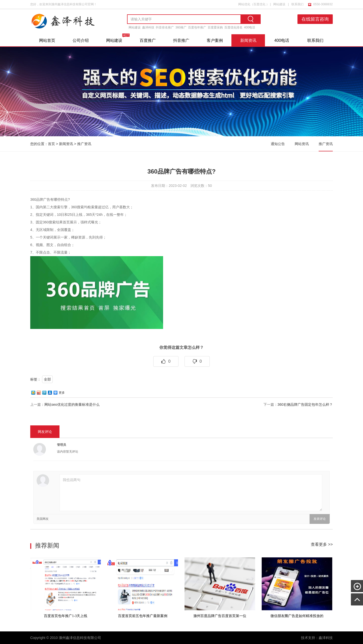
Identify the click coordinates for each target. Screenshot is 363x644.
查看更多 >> (322, 544)
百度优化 (259, 4)
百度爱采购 (215, 27)
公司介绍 (81, 40)
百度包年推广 (197, 27)
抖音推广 (181, 40)
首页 (51, 144)
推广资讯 (84, 144)
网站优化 (244, 4)
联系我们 (297, 4)
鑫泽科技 (148, 27)
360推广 (181, 27)
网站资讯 (302, 144)
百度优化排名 (233, 27)
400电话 (250, 27)
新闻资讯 (248, 40)
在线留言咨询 (315, 19)
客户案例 (215, 40)
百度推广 (148, 40)
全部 (47, 379)
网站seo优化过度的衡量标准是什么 (72, 404)
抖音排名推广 (165, 27)
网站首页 (47, 40)
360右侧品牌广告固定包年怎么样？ (305, 404)
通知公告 (278, 144)
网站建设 (279, 4)
